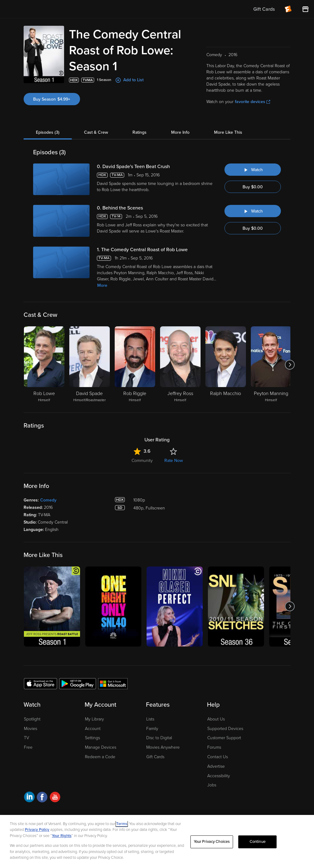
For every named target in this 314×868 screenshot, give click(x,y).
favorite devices (253, 102)
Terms (122, 824)
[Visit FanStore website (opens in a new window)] (305, 9)
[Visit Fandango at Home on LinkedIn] (29, 798)
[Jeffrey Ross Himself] (180, 365)
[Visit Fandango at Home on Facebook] (42, 798)
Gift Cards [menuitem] (264, 9)
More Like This (228, 132)
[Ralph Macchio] (226, 365)
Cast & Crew (96, 132)
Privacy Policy (37, 830)
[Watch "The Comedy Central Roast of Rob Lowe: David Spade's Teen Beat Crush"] (253, 170)
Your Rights (62, 836)
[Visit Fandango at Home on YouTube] (55, 798)
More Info (180, 132)
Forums (214, 747)
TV (27, 738)
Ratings (140, 132)
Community (142, 461)
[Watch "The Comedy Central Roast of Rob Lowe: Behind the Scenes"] (253, 211)
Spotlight (32, 719)
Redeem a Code (100, 757)
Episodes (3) (48, 132)
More (102, 285)
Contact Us (218, 757)
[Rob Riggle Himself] (135, 365)
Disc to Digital (159, 738)
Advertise (216, 766)
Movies (31, 729)
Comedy (48, 500)
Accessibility (219, 776)
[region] (157, 841)
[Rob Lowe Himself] (44, 365)
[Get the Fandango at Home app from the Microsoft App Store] (113, 683)
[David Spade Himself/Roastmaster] (90, 365)
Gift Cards (155, 757)
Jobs (212, 785)
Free (28, 747)
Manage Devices (101, 747)
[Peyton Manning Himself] (271, 365)
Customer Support (224, 738)
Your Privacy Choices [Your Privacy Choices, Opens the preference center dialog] (212, 842)
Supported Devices (225, 729)
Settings (92, 738)
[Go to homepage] (42, 9)
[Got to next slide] (290, 365)
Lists (150, 719)
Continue (258, 842)
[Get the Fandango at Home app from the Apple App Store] (40, 683)
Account (93, 729)
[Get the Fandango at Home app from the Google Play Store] (78, 683)
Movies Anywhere (163, 747)
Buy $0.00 (253, 187)
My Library (94, 719)
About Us (216, 719)
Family (152, 729)
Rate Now (174, 461)
